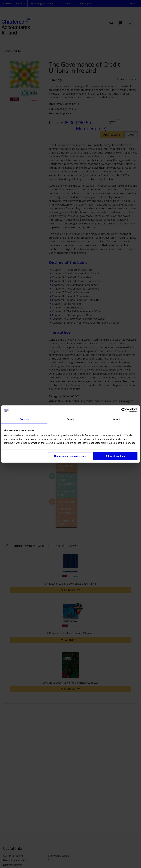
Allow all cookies (115, 456)
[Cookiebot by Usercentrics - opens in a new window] (124, 410)
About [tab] (117, 419)
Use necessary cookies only (70, 456)
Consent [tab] (24, 419)
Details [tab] (71, 419)
